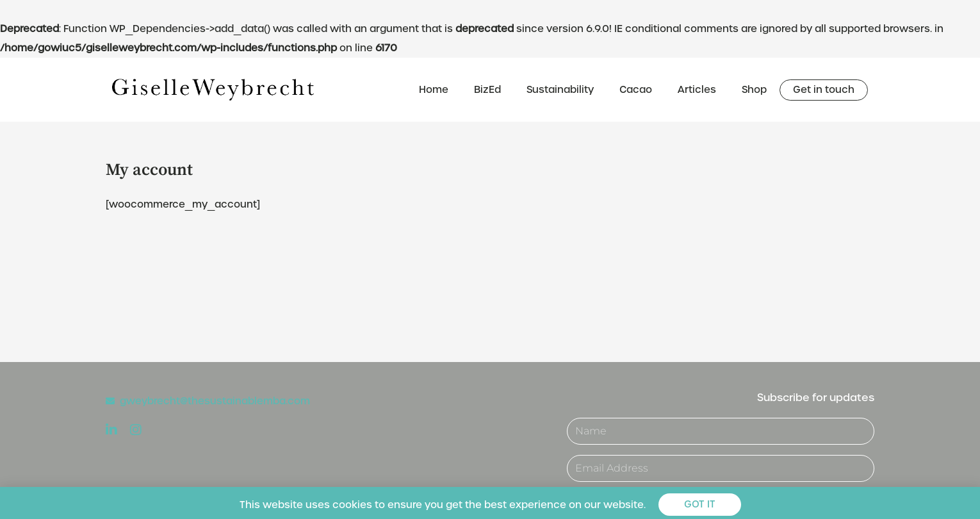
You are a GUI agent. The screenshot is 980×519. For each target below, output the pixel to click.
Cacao (636, 90)
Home (434, 90)
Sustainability (560, 90)
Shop (754, 90)
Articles (697, 90)
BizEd (487, 90)
